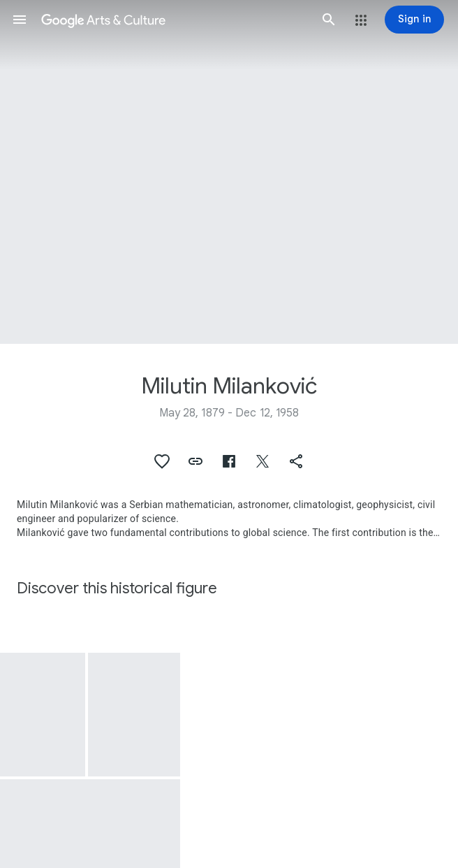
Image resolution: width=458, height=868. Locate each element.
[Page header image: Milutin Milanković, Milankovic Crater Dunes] (229, 172)
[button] (20, 20)
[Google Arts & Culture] (174, 20)
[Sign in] (414, 20)
